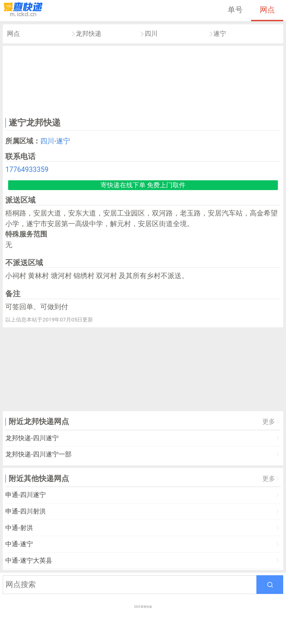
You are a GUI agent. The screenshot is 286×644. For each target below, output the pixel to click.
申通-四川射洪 (25, 511)
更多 (269, 422)
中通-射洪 (19, 528)
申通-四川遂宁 (25, 495)
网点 (267, 10)
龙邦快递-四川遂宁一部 (38, 454)
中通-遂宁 (19, 544)
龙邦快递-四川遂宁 (32, 438)
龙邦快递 (89, 34)
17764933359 (27, 170)
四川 (151, 34)
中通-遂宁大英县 (29, 561)
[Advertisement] (143, 80)
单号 (235, 10)
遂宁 (220, 34)
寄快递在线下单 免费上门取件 (143, 185)
